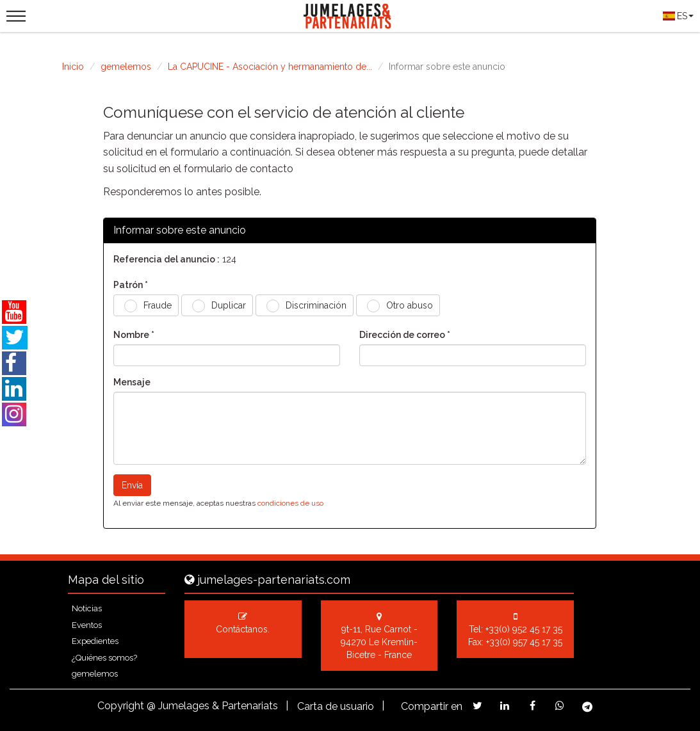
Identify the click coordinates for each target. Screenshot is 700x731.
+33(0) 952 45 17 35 (524, 629)
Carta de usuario (336, 706)
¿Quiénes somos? (104, 658)
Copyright (121, 706)
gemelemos (126, 67)
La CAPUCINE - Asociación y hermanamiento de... (270, 67)
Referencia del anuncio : (167, 259)
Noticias (87, 608)
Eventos (87, 625)
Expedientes (95, 641)
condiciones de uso (290, 503)
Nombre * (134, 335)
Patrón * (131, 285)
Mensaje (132, 382)
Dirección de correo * (405, 335)
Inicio (73, 67)
